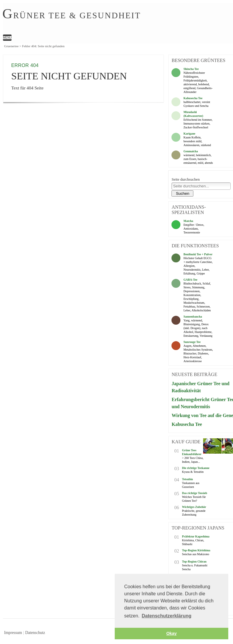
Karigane (189, 134)
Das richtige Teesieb (194, 493)
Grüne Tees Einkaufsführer (192, 452)
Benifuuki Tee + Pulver (198, 254)
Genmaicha (191, 151)
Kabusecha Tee (193, 98)
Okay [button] (171, 633)
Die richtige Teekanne (196, 468)
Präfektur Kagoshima (196, 536)
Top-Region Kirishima (196, 550)
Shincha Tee (191, 69)
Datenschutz (35, 633)
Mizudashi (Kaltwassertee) (193, 114)
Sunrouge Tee (192, 342)
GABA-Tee (190, 280)
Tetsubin (187, 479)
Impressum (13, 633)
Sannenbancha (193, 317)
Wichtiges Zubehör (194, 507)
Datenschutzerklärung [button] (166, 616)
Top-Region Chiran (194, 562)
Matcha (188, 221)
